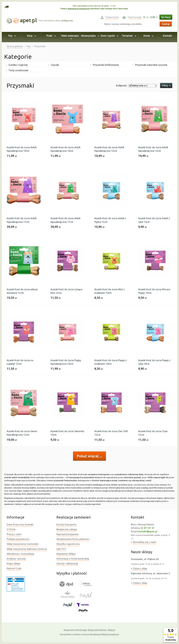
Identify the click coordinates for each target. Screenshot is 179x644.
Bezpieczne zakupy (67, 529)
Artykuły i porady (16, 559)
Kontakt (168, 36)
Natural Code (14, 568)
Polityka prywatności (18, 539)
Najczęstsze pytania (67, 534)
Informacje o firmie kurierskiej (73, 559)
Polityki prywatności (110, 634)
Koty (31, 36)
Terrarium (128, 36)
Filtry (166, 86)
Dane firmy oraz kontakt (20, 524)
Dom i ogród (109, 36)
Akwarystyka (90, 36)
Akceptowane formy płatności (73, 539)
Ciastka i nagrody (17, 65)
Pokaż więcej (88, 456)
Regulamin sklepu (66, 554)
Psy (12, 36)
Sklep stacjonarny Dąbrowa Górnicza (27, 549)
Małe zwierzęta (70, 37)
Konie (148, 36)
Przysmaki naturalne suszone (150, 65)
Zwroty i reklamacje (67, 563)
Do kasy (166, 17)
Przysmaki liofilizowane (105, 65)
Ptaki (51, 36)
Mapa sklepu (14, 563)
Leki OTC (61, 549)
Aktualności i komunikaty (20, 554)
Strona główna (15, 46)
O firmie (11, 529)
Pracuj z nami (14, 534)
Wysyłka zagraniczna (68, 544)
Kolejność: (122, 86)
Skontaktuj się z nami (144, 542)
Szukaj (166, 24)
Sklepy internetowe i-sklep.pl (89, 630)
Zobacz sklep (140, 569)
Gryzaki (54, 65)
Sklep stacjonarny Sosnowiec (23, 544)
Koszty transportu (66, 524)
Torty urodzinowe (17, 70)
